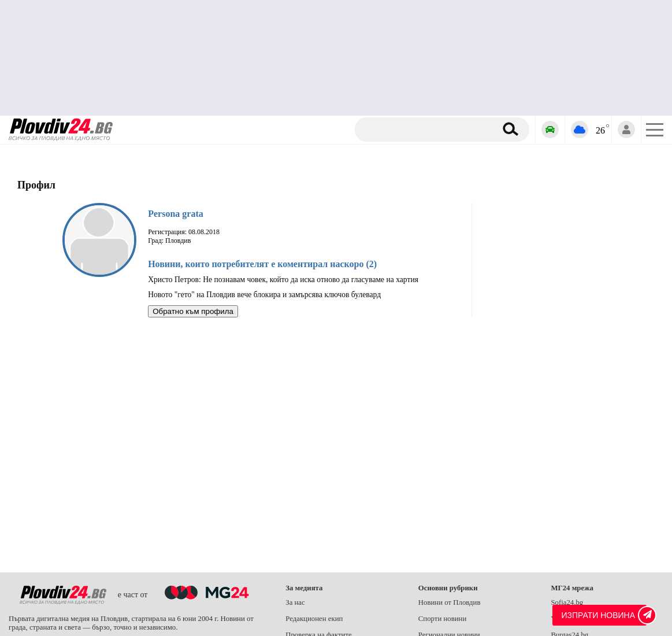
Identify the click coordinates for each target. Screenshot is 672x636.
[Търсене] (427, 130)
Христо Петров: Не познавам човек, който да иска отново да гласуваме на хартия (283, 280)
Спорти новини (443, 619)
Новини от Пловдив (450, 602)
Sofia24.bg (567, 602)
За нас (295, 602)
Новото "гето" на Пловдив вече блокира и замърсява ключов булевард (264, 295)
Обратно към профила (193, 311)
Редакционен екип (314, 619)
